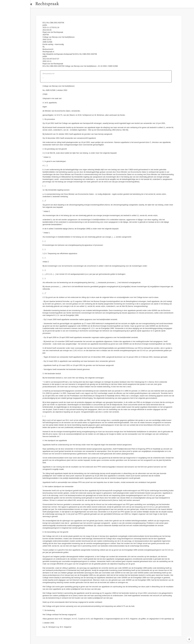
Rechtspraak (49, 4)
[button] (33, 4)
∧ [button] (189, 639)
